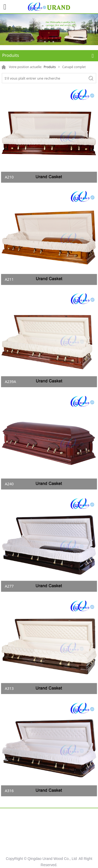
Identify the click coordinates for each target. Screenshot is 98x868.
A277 (9, 586)
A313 (9, 688)
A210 (9, 177)
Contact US (49, 845)
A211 (9, 279)
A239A (10, 382)
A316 (9, 791)
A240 (9, 484)
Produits (50, 67)
